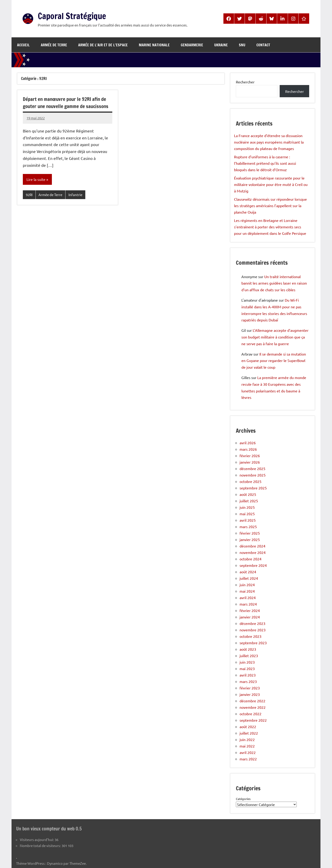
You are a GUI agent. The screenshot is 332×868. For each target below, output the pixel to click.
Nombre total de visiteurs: (41, 846)
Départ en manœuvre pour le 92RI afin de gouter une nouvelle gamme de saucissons (67, 103)
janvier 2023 (250, 694)
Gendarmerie (192, 45)
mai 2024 (247, 591)
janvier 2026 (250, 462)
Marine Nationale (154, 45)
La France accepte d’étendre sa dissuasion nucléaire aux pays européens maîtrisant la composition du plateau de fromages (269, 142)
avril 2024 (248, 597)
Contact (263, 45)
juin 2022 (247, 739)
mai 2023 (247, 668)
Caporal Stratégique (76, 16)
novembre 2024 (253, 552)
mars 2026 (248, 449)
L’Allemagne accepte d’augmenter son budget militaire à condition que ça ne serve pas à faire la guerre (275, 337)
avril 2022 (248, 752)
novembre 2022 (253, 707)
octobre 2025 (250, 481)
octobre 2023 (250, 636)
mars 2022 (248, 759)
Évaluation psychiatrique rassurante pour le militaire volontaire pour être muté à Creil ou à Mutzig (271, 184)
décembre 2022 (252, 701)
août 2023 (248, 649)
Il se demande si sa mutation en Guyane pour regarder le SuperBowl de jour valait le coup (274, 361)
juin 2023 (247, 662)
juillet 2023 (249, 656)
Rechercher (245, 82)
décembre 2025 (252, 468)
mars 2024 (248, 604)
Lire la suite (36, 179)
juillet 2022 (249, 733)
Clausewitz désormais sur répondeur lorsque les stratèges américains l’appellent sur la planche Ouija (270, 206)
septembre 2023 (253, 643)
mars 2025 (248, 527)
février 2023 (250, 688)
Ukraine (221, 45)
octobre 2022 (250, 714)
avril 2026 (248, 443)
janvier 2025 (250, 539)
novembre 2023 (253, 630)
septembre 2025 (253, 488)
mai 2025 (247, 514)
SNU (242, 45)
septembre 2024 (253, 565)
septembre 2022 (253, 720)
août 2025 (248, 494)
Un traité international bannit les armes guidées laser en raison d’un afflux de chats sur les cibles (274, 283)
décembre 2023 (252, 623)
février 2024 (250, 610)
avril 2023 (248, 675)
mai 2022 (247, 746)
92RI (29, 195)
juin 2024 (247, 585)
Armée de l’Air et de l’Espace (103, 45)
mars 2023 (248, 681)
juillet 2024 (249, 578)
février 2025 (250, 533)
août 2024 (248, 572)
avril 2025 (248, 520)
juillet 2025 (249, 501)
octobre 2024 (250, 559)
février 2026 (250, 456)
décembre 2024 (252, 546)
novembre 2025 (253, 475)
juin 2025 (247, 507)
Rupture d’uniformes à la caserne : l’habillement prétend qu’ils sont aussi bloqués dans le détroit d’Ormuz (265, 163)
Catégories (243, 799)
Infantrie (75, 195)
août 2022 (248, 727)
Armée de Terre (54, 45)
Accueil (23, 45)
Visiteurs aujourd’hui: (37, 839)
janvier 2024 (250, 617)
